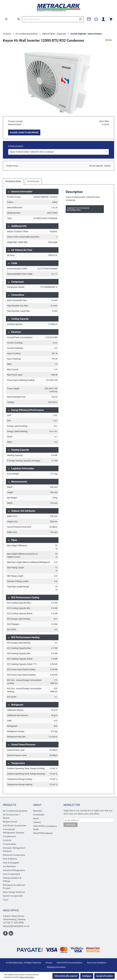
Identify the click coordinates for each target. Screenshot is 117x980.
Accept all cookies (105, 976)
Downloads (39, 815)
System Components (13, 896)
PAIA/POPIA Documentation (69, 963)
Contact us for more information (78, 209)
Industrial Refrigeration (14, 870)
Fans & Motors (10, 859)
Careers (37, 822)
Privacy (49, 963)
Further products (16, 146)
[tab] (13, 181)
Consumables (10, 844)
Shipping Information (56, 967)
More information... (28, 977)
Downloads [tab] (33, 181)
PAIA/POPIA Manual (43, 833)
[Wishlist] (96, 19)
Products (10, 805)
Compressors (9, 836)
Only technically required (66, 976)
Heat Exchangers (11, 863)
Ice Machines (9, 866)
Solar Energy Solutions (14, 892)
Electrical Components (14, 855)
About (37, 805)
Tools (6, 900)
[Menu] (6, 19)
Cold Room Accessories (15, 826)
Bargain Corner (10, 822)
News (36, 819)
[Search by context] (19, 19)
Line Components (11, 874)
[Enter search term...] (50, 19)
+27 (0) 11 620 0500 (13, 923)
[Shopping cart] (110, 19)
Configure (87, 976)
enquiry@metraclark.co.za (16, 926)
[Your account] (103, 19)
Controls (7, 840)
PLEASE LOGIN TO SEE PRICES (24, 132)
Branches (38, 811)
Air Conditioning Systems (15, 811)
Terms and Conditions (97, 963)
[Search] (80, 19)
